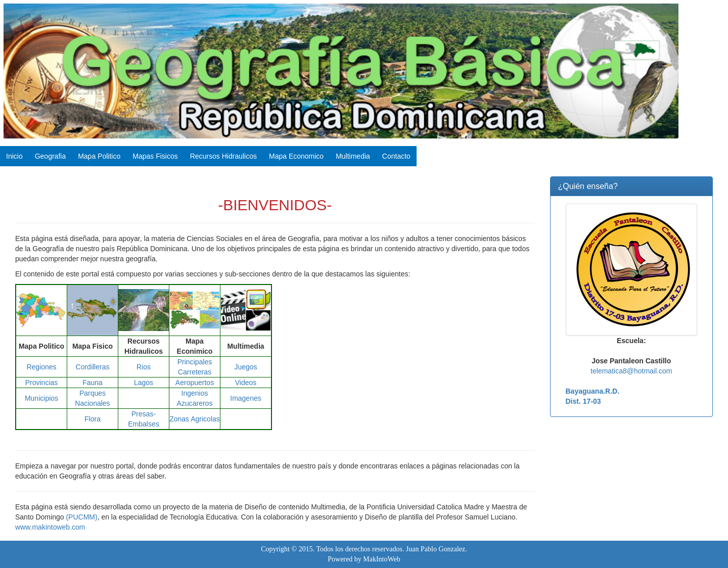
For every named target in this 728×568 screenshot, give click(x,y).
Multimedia (353, 156)
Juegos (245, 367)
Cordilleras (93, 367)
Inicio (14, 156)
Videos (246, 383)
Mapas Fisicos (155, 156)
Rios (144, 367)
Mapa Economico (296, 156)
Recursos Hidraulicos (223, 156)
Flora (93, 419)
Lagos (144, 383)
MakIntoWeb (382, 559)
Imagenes (245, 398)
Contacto (396, 156)
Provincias (42, 383)
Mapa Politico (99, 156)
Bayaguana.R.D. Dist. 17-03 (593, 396)
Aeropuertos (195, 383)
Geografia (50, 156)
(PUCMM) (81, 517)
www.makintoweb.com (50, 527)
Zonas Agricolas (195, 419)
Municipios (41, 398)
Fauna (93, 383)
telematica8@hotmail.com (631, 371)
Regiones (41, 367)
